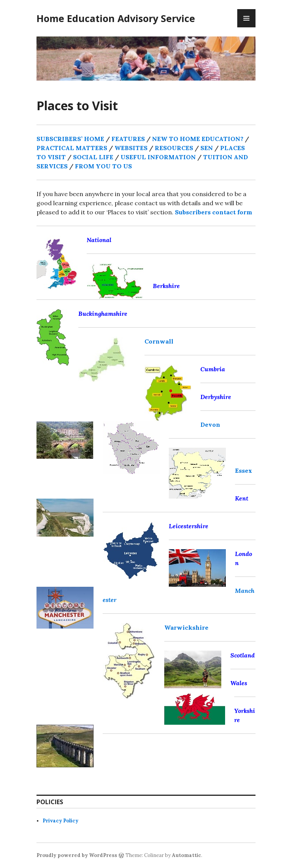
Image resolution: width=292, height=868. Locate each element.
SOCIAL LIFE (93, 157)
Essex (244, 470)
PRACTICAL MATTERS (72, 148)
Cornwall (159, 341)
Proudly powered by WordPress (77, 855)
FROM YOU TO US (103, 166)
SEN (207, 148)
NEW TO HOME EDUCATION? (198, 139)
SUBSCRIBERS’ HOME (70, 139)
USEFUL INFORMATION (159, 157)
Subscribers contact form (213, 212)
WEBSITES (131, 148)
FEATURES (128, 139)
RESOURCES (174, 148)
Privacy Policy (60, 821)
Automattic (186, 855)
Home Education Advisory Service (116, 18)
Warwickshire (186, 627)
